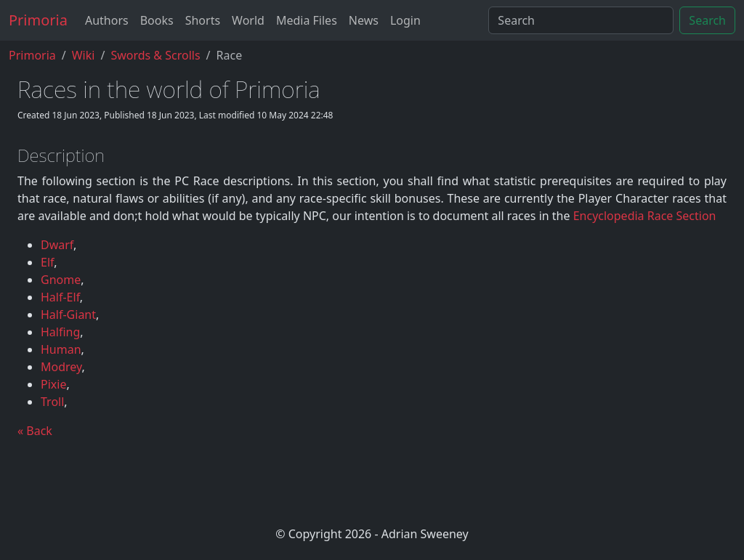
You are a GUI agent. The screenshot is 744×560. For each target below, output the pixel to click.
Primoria (38, 20)
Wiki (84, 55)
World (248, 20)
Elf (47, 262)
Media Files (307, 20)
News (364, 20)
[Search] (581, 20)
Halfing (60, 332)
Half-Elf (60, 297)
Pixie (53, 384)
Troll (52, 402)
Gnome (61, 280)
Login (405, 20)
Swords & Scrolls (155, 55)
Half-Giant (68, 315)
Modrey (61, 367)
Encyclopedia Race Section (645, 216)
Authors (107, 20)
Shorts (203, 20)
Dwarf (57, 245)
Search (707, 20)
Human (61, 349)
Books (157, 20)
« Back (35, 431)
